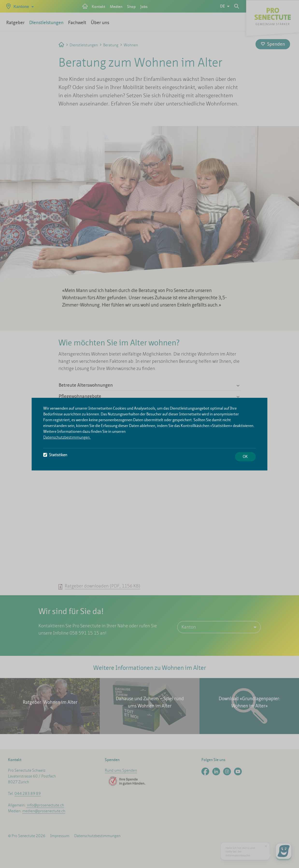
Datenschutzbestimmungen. (67, 437)
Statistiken (55, 455)
